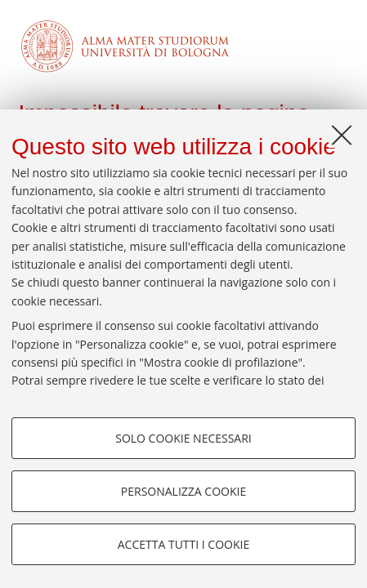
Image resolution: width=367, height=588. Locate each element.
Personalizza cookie (183, 491)
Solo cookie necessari (183, 438)
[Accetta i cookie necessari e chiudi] (342, 135)
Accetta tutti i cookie (183, 544)
